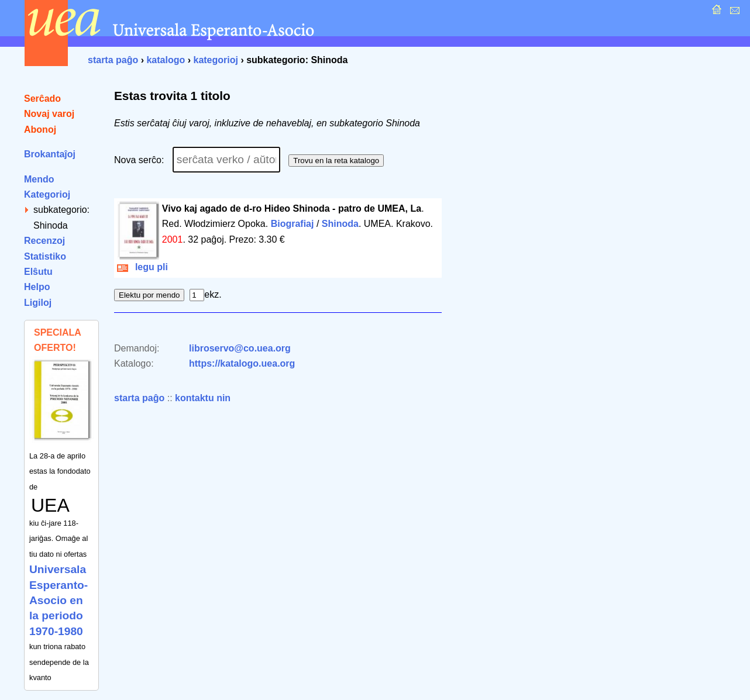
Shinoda (340, 224)
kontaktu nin (203, 398)
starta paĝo (113, 60)
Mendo (39, 179)
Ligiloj (38, 303)
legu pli (142, 267)
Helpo (37, 287)
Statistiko (45, 256)
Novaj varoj (49, 114)
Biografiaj (293, 224)
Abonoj (40, 130)
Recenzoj (44, 241)
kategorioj (215, 60)
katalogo (166, 60)
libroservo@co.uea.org (240, 348)
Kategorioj (47, 194)
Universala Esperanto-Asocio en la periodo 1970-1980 (59, 600)
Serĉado (42, 99)
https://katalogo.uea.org (242, 363)
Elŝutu (38, 272)
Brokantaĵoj (50, 154)
